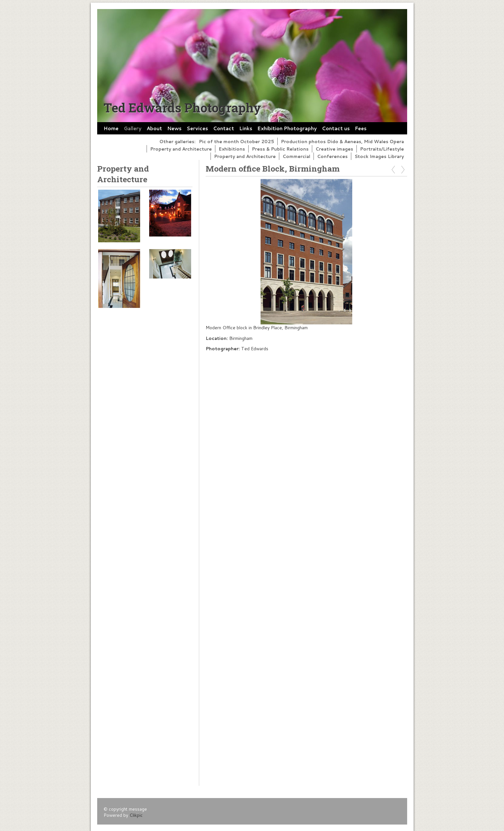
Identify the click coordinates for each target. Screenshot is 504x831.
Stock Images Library (379, 156)
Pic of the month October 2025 (237, 141)
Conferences (332, 156)
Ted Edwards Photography (182, 108)
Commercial (296, 156)
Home (111, 128)
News (174, 128)
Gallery (133, 128)
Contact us (336, 128)
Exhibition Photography (287, 128)
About (154, 128)
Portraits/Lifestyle (382, 149)
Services (197, 128)
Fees (361, 128)
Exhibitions (232, 149)
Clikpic (136, 815)
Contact (224, 128)
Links (246, 128)
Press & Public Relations (280, 149)
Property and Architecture (181, 149)
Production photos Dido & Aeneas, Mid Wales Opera (342, 141)
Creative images (334, 149)
